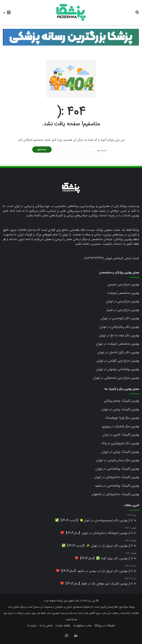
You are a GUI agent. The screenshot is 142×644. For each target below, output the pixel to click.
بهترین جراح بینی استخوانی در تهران (116, 378)
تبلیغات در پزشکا (105, 626)
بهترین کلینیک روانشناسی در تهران (117, 469)
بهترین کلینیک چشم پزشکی (122, 401)
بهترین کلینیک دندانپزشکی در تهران (117, 477)
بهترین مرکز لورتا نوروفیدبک (122, 418)
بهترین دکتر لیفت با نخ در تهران (119, 335)
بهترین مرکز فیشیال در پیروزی (120, 426)
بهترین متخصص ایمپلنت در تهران (117, 344)
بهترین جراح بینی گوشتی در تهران (118, 361)
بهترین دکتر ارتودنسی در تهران (120, 318)
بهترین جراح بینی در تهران (123, 301)
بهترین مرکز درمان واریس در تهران (118, 460)
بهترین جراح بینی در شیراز (123, 310)
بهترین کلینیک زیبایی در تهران (120, 409)
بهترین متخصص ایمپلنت (123, 293)
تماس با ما (46, 626)
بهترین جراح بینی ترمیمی (123, 284)
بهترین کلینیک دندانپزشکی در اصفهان (115, 494)
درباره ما (32, 626)
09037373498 (94, 258)
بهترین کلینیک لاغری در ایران (121, 435)
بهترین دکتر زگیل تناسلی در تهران (118, 352)
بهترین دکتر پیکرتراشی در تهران (119, 327)
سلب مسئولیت (82, 626)
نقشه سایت (63, 626)
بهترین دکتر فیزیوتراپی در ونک (120, 443)
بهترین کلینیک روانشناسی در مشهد (117, 486)
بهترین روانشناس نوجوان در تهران (118, 369)
